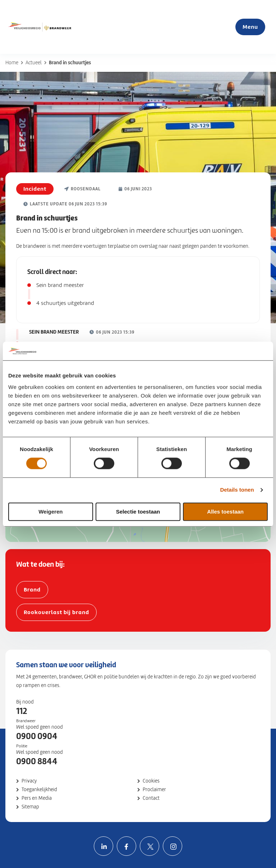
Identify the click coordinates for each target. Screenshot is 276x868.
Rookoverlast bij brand (56, 612)
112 (22, 711)
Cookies (151, 781)
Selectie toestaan (138, 512)
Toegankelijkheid (39, 790)
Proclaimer (154, 790)
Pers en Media (37, 798)
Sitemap (30, 807)
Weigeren (50, 512)
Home (12, 63)
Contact (151, 798)
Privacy (29, 781)
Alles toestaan (225, 512)
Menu (250, 27)
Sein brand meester (60, 285)
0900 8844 (37, 761)
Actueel (34, 63)
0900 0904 (37, 736)
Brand (32, 590)
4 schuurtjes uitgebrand (65, 303)
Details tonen (237, 490)
